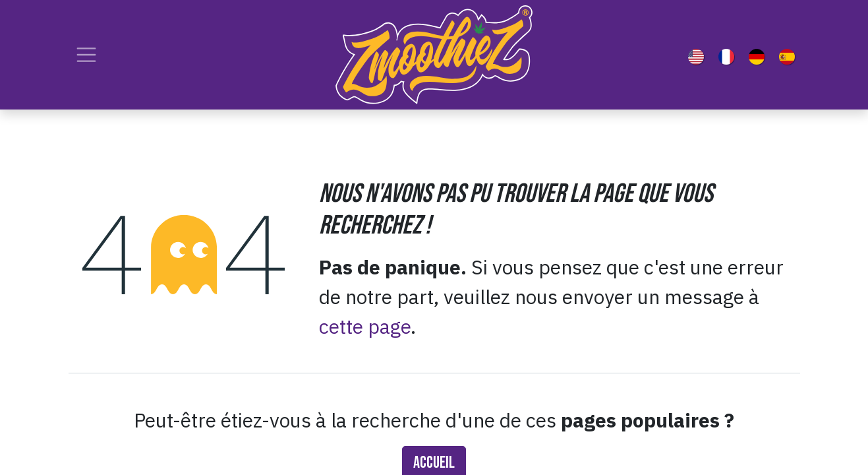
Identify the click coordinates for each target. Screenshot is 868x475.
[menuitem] (699, 55)
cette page (365, 326)
